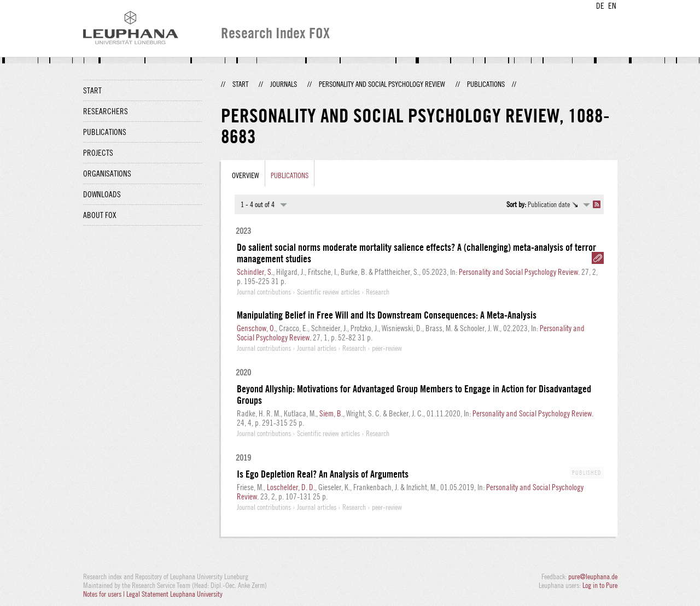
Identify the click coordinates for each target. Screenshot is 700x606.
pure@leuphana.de (593, 576)
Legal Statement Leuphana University (174, 594)
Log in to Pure (600, 585)
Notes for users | (105, 594)
